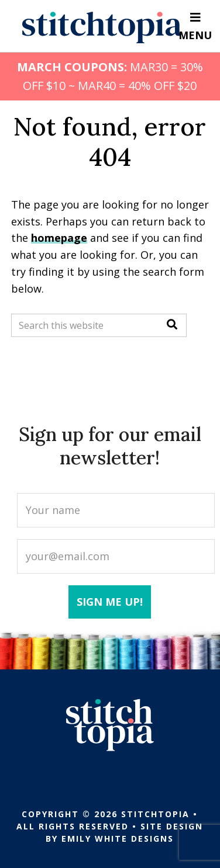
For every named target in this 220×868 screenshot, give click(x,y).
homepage (59, 238)
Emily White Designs (118, 839)
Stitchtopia (102, 27)
